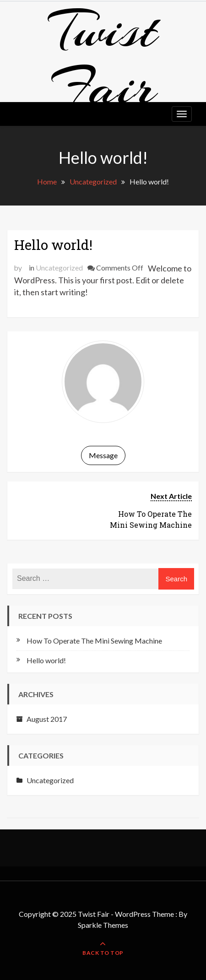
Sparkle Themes (103, 925)
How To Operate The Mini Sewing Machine (94, 641)
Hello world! (53, 245)
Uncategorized (59, 268)
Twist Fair (103, 59)
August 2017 (47, 719)
